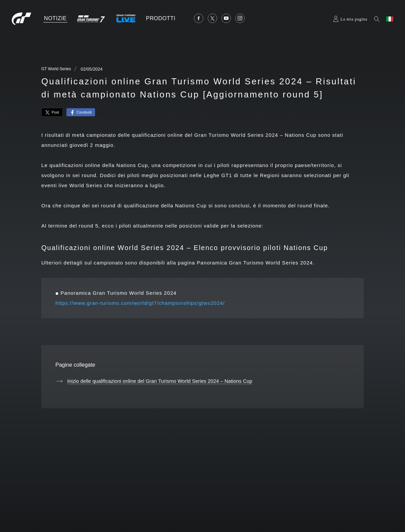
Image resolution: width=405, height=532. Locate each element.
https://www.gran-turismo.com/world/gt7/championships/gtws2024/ (140, 303)
